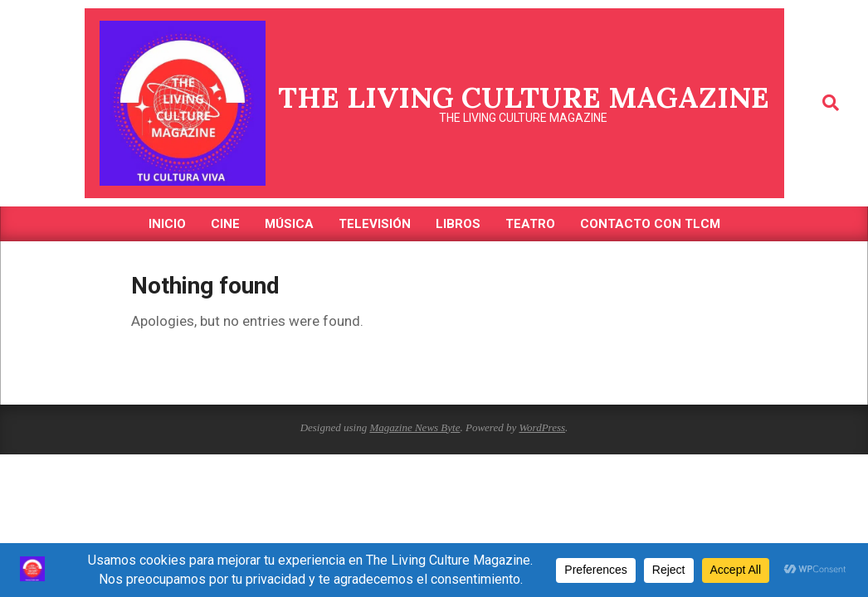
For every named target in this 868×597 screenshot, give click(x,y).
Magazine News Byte (414, 427)
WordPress (542, 427)
